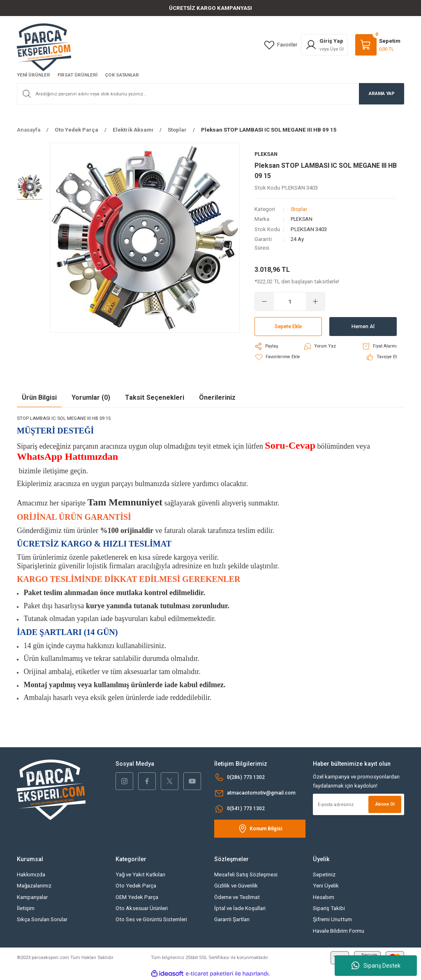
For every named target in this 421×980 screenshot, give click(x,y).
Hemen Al (363, 327)
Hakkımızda (31, 875)
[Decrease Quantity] (264, 302)
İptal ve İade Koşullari (240, 909)
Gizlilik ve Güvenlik (236, 886)
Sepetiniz (324, 875)
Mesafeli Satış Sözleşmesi (246, 875)
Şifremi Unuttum (332, 920)
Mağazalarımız (34, 886)
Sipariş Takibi (329, 909)
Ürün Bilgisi (39, 397)
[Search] (210, 94)
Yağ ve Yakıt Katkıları (140, 875)
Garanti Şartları (232, 920)
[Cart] (378, 45)
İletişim (26, 909)
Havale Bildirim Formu (339, 931)
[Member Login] (324, 45)
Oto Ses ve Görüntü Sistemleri (151, 920)
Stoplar (300, 210)
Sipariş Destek (376, 966)
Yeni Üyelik (326, 886)
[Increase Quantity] (315, 302)
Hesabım (324, 898)
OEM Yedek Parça (137, 898)
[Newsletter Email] (359, 805)
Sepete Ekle (288, 327)
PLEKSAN (302, 219)
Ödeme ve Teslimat (237, 898)
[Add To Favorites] (278, 357)
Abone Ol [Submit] (384, 804)
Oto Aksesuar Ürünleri (142, 909)
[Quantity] (290, 302)
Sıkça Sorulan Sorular (42, 920)
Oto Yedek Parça (136, 886)
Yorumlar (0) (91, 397)
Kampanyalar (32, 898)
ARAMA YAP (382, 93)
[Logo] (44, 47)
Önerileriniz (217, 397)
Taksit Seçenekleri (155, 397)
